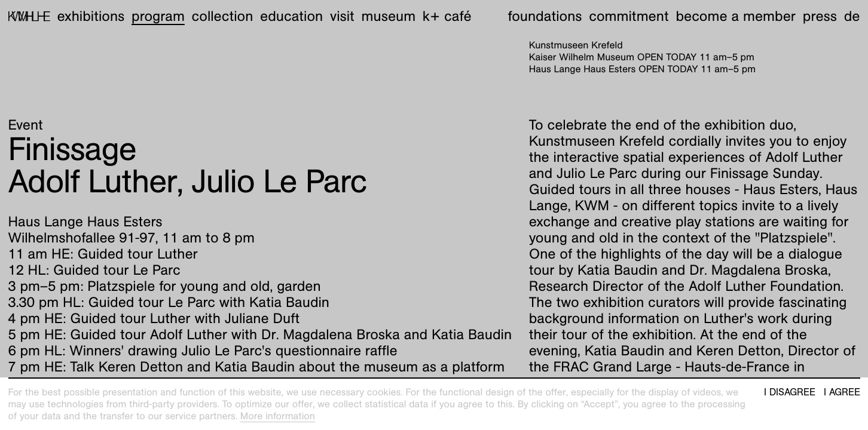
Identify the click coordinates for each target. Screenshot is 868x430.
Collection (223, 16)
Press (820, 16)
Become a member (736, 16)
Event (26, 125)
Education (291, 16)
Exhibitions (91, 16)
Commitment (629, 16)
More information (278, 416)
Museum (389, 16)
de (852, 16)
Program (158, 16)
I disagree (790, 392)
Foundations (545, 16)
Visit (342, 16)
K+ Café (447, 16)
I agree (842, 392)
